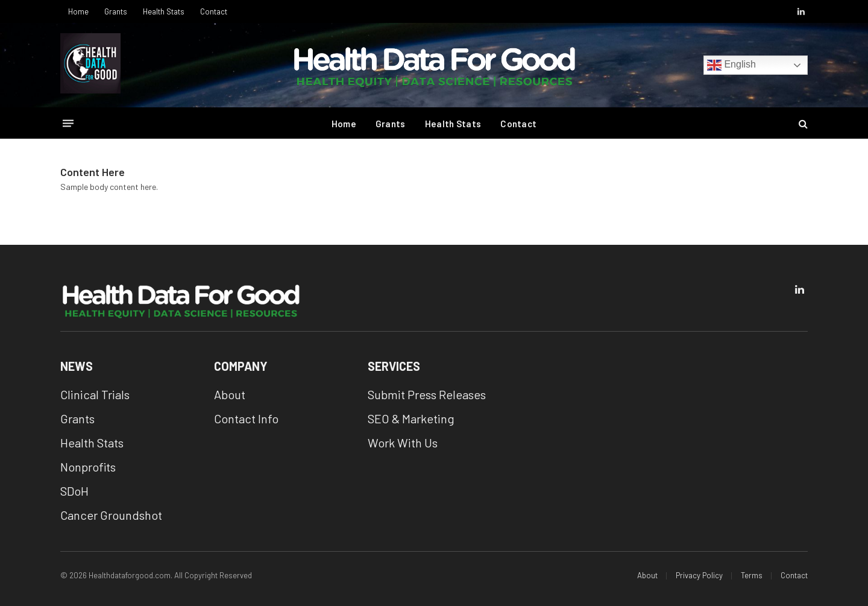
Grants (116, 11)
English (731, 65)
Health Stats (164, 11)
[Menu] (68, 123)
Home (78, 11)
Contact (214, 11)
